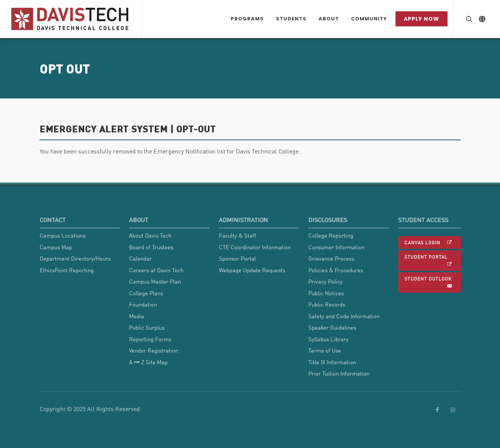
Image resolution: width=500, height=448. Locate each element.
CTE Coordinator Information (255, 247)
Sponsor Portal (237, 258)
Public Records (327, 304)
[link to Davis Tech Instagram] (453, 410)
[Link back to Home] (71, 19)
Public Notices (326, 293)
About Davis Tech (150, 235)
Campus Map (56, 247)
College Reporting (331, 235)
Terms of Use (325, 350)
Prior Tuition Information (339, 373)
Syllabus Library (328, 339)
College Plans (146, 293)
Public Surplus (147, 327)
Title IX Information (332, 362)
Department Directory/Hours (75, 258)
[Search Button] (468, 19)
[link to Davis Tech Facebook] (437, 410)
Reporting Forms (150, 339)
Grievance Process (331, 258)
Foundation (143, 304)
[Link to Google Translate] (482, 19)
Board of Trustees (151, 247)
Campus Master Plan (155, 281)
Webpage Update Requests (252, 270)
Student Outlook (429, 283)
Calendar (140, 258)
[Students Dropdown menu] (291, 19)
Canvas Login (429, 242)
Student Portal (429, 261)
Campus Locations (63, 235)
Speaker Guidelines (332, 327)
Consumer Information (336, 247)
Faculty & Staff (238, 235)
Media (137, 316)
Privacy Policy (325, 281)
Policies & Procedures (336, 270)
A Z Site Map (148, 362)
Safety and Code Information (344, 316)
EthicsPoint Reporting (67, 270)
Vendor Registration (154, 350)
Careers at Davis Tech (156, 270)
